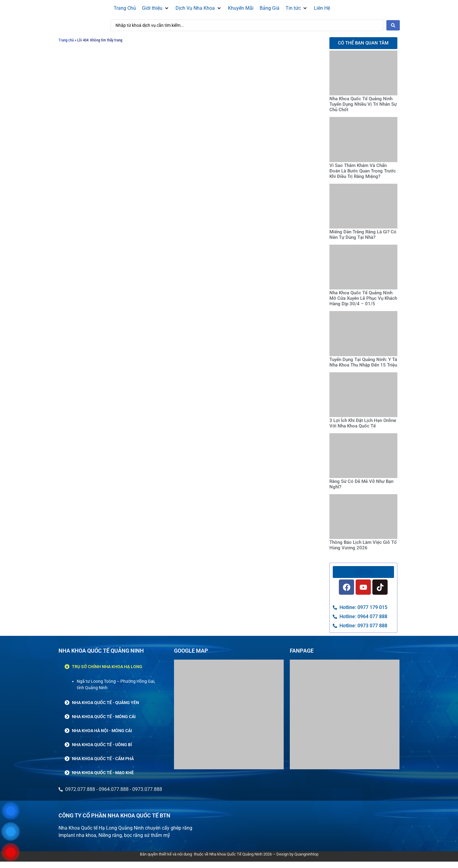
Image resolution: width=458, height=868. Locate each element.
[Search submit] (393, 25)
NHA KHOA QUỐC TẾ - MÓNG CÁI (104, 717)
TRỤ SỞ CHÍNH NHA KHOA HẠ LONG (107, 667)
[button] (156, 8)
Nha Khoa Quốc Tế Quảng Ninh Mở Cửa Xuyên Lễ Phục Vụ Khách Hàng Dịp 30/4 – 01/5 (363, 298)
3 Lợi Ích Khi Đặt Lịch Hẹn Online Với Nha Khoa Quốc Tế (363, 423)
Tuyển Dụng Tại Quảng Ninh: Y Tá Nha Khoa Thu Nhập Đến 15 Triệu (363, 362)
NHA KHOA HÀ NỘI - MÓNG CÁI (102, 731)
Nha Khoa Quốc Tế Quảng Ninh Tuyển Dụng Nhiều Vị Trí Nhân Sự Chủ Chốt (363, 104)
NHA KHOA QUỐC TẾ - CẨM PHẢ (103, 759)
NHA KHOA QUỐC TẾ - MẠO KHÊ (103, 773)
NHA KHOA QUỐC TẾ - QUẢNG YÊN (105, 703)
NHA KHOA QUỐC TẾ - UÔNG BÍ (102, 745)
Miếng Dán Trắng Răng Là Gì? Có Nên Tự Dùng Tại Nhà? (363, 235)
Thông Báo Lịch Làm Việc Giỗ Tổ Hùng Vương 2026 (363, 545)
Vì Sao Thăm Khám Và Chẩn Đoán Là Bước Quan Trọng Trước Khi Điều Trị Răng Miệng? (363, 171)
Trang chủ (66, 40)
